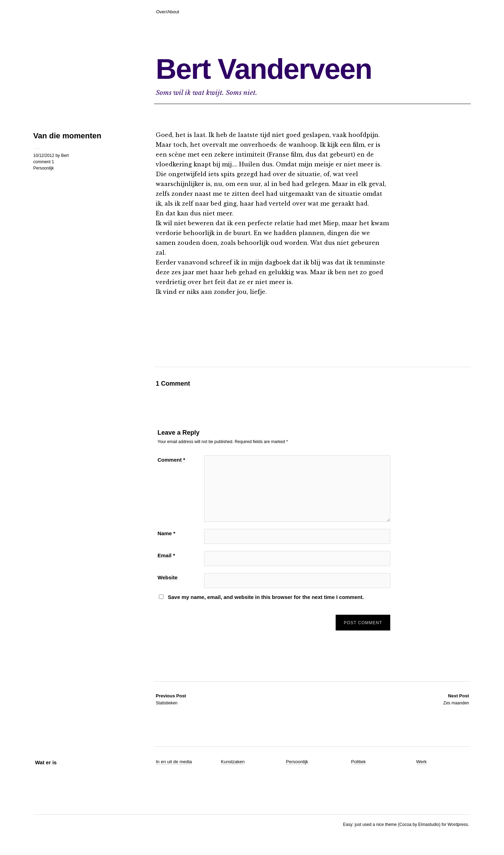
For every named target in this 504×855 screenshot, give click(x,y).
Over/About (168, 12)
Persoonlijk (44, 168)
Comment (171, 460)
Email (166, 555)
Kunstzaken (233, 762)
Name (166, 533)
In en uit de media (174, 762)
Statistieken (171, 699)
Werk (421, 762)
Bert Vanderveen (264, 69)
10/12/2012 (44, 156)
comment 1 (44, 162)
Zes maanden (456, 699)
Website (167, 577)
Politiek (358, 762)
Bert (65, 156)
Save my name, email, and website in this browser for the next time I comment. (266, 597)
